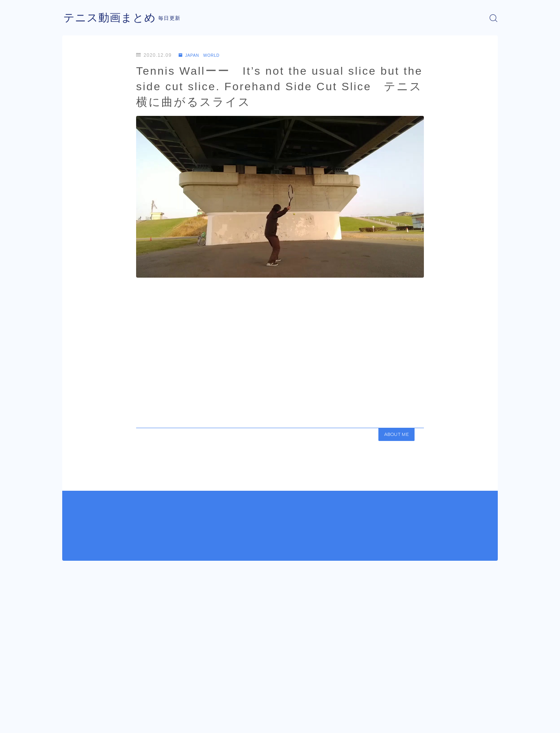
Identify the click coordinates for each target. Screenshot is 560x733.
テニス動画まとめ (113, 18)
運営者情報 (75, 721)
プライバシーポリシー (128, 721)
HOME (71, 698)
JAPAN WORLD (202, 55)
